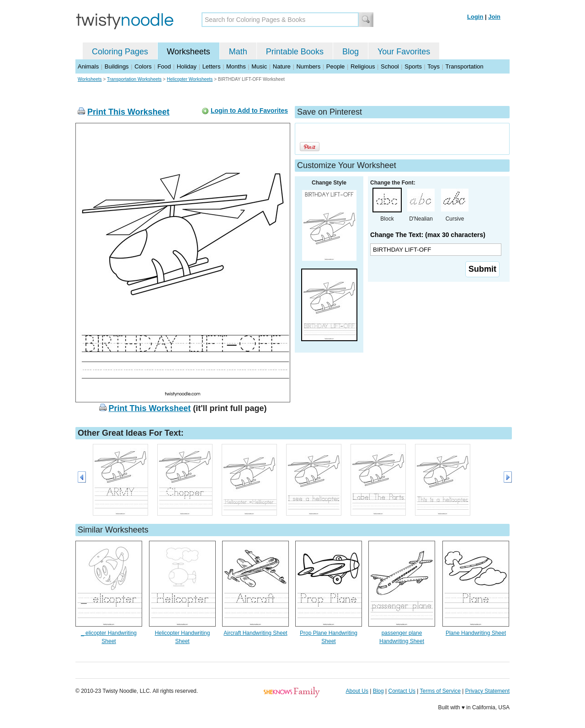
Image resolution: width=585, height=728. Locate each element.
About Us (357, 691)
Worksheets (189, 52)
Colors (143, 66)
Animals (88, 66)
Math (238, 52)
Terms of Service (440, 691)
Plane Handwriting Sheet (476, 633)
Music (259, 66)
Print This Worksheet (128, 112)
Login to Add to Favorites (249, 111)
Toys (433, 66)
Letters (212, 66)
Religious (363, 66)
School (390, 66)
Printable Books (295, 52)
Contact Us (402, 691)
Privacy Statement (487, 691)
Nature (282, 66)
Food (164, 66)
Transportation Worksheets (134, 79)
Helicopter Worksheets (190, 79)
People (335, 66)
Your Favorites (404, 52)
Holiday (187, 66)
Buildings (117, 66)
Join (494, 17)
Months (236, 66)
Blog (351, 52)
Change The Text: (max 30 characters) (428, 235)
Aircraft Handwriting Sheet (255, 633)
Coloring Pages (120, 52)
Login (475, 17)
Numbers (308, 66)
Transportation (464, 66)
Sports (413, 66)
